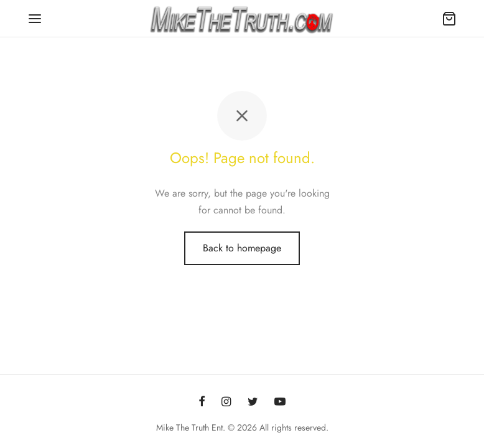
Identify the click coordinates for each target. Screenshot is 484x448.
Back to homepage (242, 248)
